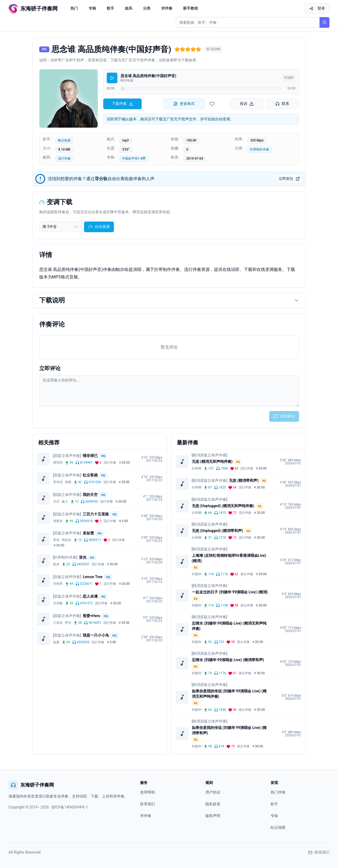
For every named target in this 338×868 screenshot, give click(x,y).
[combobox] (61, 227)
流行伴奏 (64, 159)
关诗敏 (58, 603)
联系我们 (148, 804)
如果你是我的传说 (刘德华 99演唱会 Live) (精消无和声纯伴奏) (229, 694)
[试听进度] (201, 89)
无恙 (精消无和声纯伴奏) (212, 461)
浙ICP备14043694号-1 (70, 807)
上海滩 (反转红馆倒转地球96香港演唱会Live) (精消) (229, 558)
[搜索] (325, 22)
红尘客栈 (90, 475)
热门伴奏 (278, 792)
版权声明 (213, 816)
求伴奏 (167, 8)
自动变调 (99, 227)
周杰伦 (66, 540)
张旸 (68, 482)
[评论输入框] (169, 391)
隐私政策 (213, 804)
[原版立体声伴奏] (67, 456)
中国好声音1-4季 (134, 159)
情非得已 (90, 456)
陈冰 (56, 564)
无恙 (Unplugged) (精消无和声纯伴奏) (223, 506)
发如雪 (88, 533)
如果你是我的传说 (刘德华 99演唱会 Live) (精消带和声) (229, 730)
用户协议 (213, 792)
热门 (74, 8)
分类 (147, 8)
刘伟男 (58, 584)
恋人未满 (90, 596)
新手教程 (190, 8)
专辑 (92, 8)
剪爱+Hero (92, 616)
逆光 (83, 557)
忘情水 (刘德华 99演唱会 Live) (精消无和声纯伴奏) (229, 626)
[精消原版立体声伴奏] (210, 455)
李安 (56, 540)
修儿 (65, 502)
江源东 (58, 623)
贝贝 (56, 502)
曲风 (129, 8)
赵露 (56, 642)
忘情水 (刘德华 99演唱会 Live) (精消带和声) (228, 660)
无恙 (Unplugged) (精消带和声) (217, 531)
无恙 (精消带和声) (244, 480)
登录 (317, 8)
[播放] (112, 78)
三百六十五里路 (96, 514)
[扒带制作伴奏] (65, 557)
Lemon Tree (93, 577)
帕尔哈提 (64, 140)
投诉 (247, 104)
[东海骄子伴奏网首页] (33, 9)
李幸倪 (58, 482)
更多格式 (184, 104)
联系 (282, 104)
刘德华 (197, 574)
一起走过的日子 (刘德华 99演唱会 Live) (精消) (230, 592)
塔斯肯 (58, 521)
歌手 (110, 8)
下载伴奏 (122, 104)
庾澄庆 (58, 463)
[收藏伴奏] (212, 104)
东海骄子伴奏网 (31, 785)
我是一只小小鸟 (96, 635)
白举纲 (197, 468)
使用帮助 (148, 792)
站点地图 (278, 827)
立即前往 (289, 179)
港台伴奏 (247, 574)
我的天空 (90, 495)
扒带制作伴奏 (260, 149)
